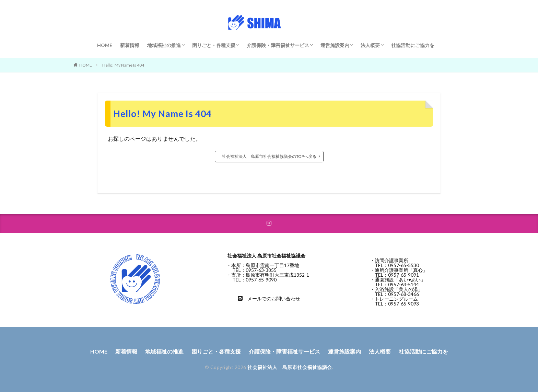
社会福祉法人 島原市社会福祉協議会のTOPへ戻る (269, 156)
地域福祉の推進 (164, 45)
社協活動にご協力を (413, 45)
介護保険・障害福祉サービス (278, 45)
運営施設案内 (335, 45)
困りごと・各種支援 (214, 45)
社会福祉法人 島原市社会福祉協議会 (290, 367)
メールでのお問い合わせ (274, 298)
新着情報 (130, 45)
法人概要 (370, 45)
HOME (105, 45)
